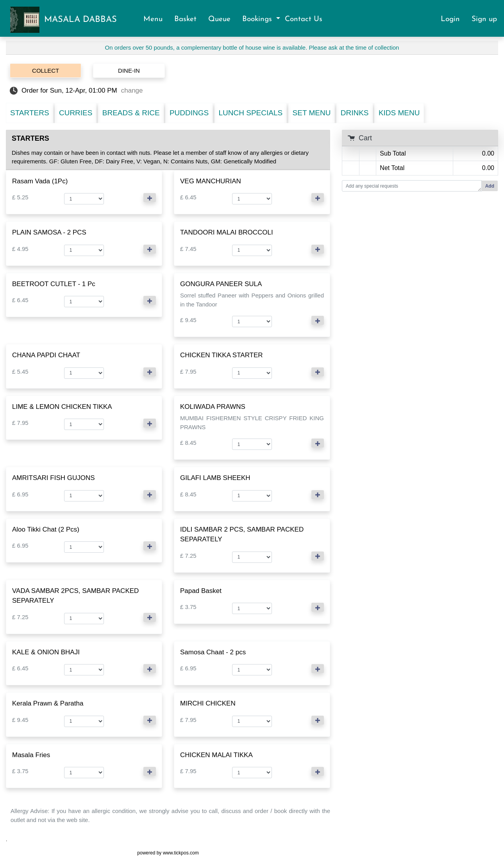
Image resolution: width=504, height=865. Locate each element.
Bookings (258, 19)
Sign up (484, 19)
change (132, 90)
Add (490, 186)
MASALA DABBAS (80, 20)
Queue (223, 19)
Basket (189, 19)
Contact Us (304, 19)
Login (454, 19)
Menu (156, 19)
